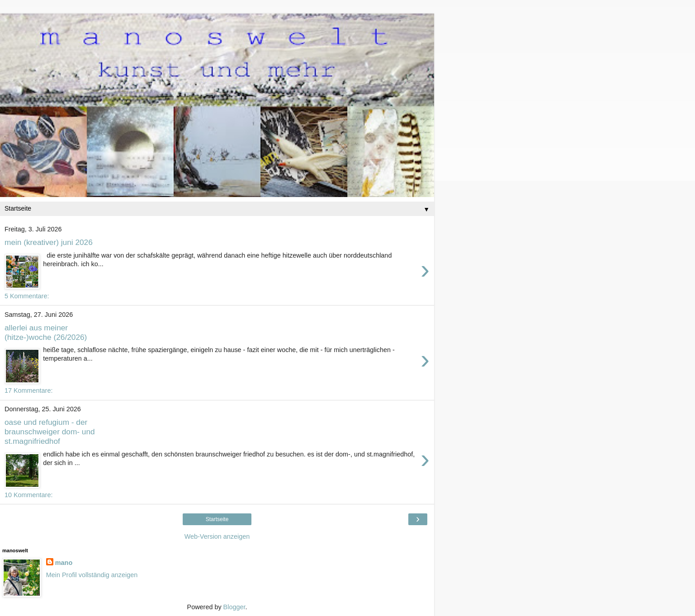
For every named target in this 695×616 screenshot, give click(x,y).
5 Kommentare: (27, 296)
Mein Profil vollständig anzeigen (92, 575)
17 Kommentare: (28, 390)
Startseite (217, 519)
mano (64, 563)
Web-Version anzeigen (217, 536)
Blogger (234, 607)
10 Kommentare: (28, 495)
